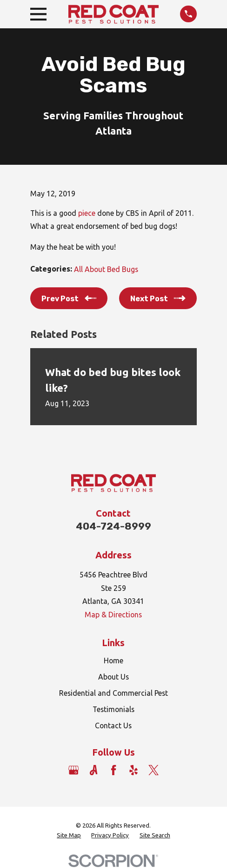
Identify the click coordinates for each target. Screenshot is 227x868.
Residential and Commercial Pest (113, 693)
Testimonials (113, 709)
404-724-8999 (113, 526)
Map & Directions (113, 615)
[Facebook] (113, 770)
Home (113, 661)
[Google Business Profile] (73, 770)
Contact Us (113, 725)
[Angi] (93, 770)
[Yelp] (134, 770)
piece (88, 213)
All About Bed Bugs (106, 269)
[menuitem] (69, 836)
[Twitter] (154, 770)
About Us (113, 677)
